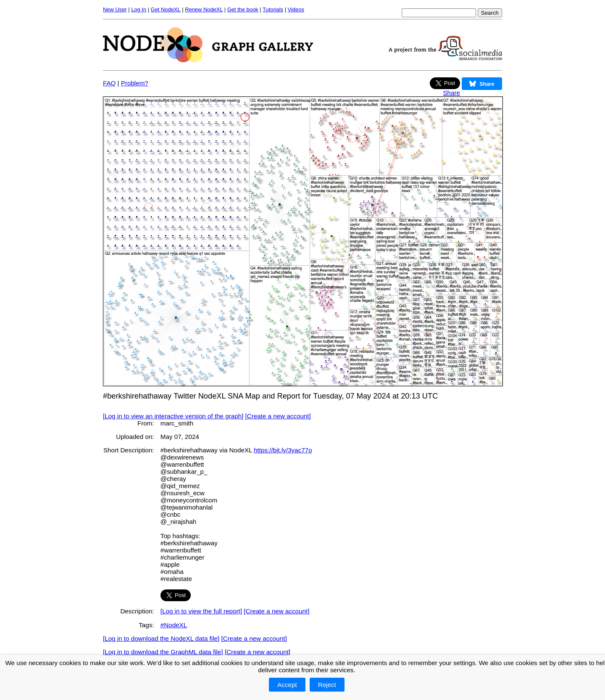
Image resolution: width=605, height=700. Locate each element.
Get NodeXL (166, 9)
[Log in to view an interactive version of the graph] (173, 416)
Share (451, 93)
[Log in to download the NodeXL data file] (161, 638)
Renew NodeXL (204, 9)
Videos (296, 9)
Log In (139, 9)
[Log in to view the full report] (201, 611)
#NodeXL (174, 625)
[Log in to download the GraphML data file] (163, 652)
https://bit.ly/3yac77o (283, 450)
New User (115, 9)
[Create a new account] (278, 416)
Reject (327, 685)
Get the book (243, 9)
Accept (287, 685)
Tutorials (273, 9)
